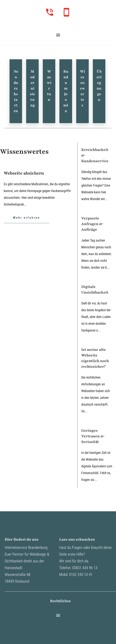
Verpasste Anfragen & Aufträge (92, 224)
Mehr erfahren (27, 218)
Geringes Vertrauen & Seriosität (93, 436)
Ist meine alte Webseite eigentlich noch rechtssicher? (95, 358)
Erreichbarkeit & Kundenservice (95, 155)
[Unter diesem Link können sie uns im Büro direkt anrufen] (50, 12)
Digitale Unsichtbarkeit (95, 290)
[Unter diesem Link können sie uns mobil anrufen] (66, 12)
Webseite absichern (24, 173)
